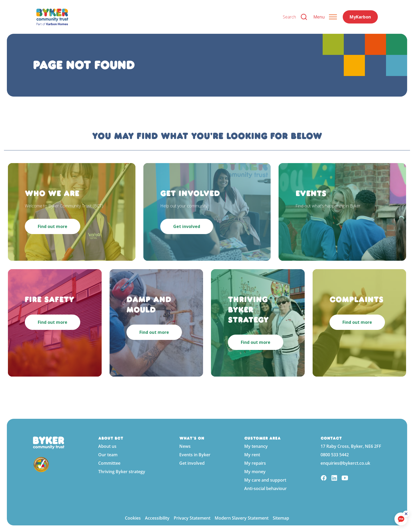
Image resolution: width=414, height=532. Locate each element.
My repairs (255, 463)
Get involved (192, 463)
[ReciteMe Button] (407, 514)
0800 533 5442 (335, 455)
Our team (108, 455)
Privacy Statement (192, 518)
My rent (252, 455)
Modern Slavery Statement (242, 518)
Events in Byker (195, 455)
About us (107, 446)
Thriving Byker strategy (122, 472)
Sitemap (281, 518)
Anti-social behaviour (265, 488)
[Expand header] (325, 17)
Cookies (133, 518)
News (185, 446)
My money (255, 472)
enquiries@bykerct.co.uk (345, 463)
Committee (109, 463)
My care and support (265, 480)
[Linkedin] (334, 479)
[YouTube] (345, 479)
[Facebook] (324, 479)
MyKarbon (360, 17)
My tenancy (256, 446)
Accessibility (157, 518)
